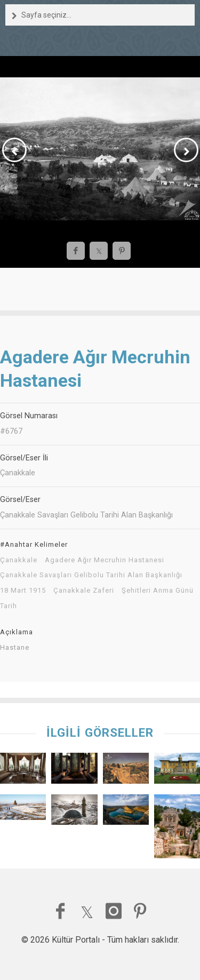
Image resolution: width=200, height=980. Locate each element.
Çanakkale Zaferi (84, 591)
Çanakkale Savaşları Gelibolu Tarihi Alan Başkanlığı (91, 575)
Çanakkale (19, 560)
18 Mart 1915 (23, 591)
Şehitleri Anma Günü (158, 591)
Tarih (9, 606)
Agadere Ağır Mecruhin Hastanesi (105, 560)
